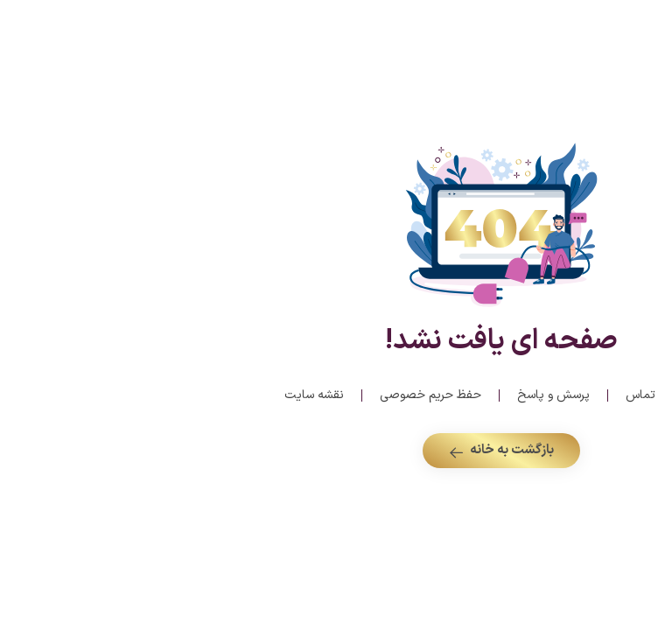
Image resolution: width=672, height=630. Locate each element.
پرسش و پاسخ (388, 395)
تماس (475, 395)
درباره (539, 395)
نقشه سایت (149, 395)
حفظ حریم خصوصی (265, 395)
